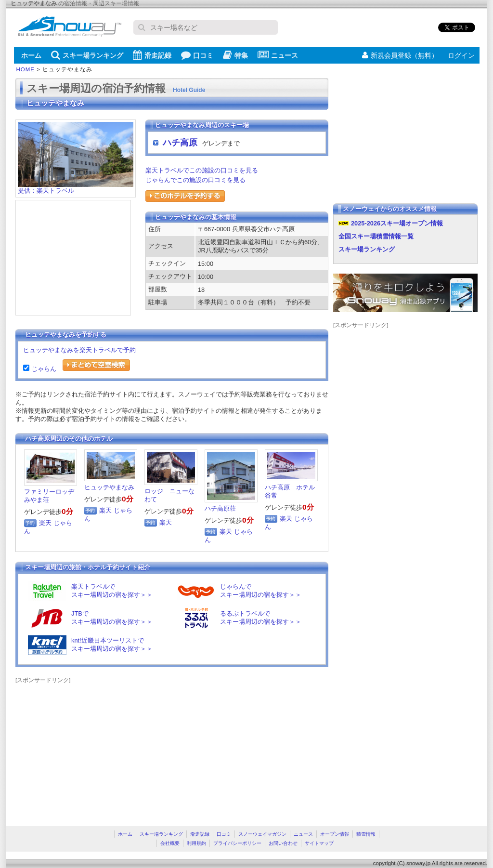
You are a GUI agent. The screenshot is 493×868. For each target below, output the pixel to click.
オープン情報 (335, 834)
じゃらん (43, 369)
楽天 (45, 523)
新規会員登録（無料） (400, 55)
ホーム (31, 55)
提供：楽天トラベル (76, 188)
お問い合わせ (283, 843)
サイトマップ (319, 843)
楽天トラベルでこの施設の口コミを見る (202, 170)
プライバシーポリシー (237, 843)
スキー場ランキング (87, 55)
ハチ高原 (180, 143)
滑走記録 (152, 55)
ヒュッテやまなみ (109, 487)
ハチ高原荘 (220, 508)
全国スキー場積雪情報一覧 (376, 236)
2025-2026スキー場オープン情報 (397, 223)
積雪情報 (366, 834)
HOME (26, 69)
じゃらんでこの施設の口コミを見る (195, 180)
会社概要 (170, 843)
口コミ (197, 55)
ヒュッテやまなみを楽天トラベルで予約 (79, 350)
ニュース (278, 55)
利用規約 (196, 843)
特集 (235, 55)
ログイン (461, 55)
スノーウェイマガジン (262, 834)
